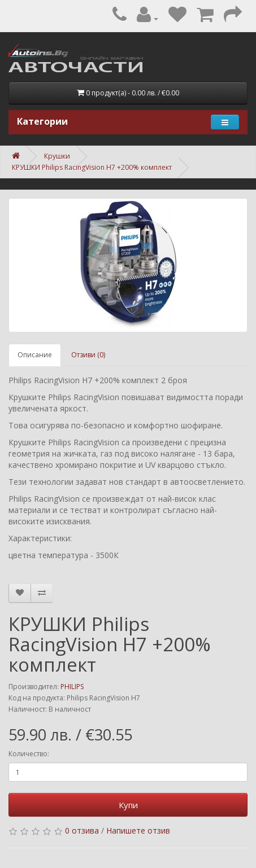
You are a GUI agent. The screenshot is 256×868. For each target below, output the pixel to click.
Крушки (57, 156)
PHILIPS (72, 687)
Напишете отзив (138, 830)
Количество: (29, 754)
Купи (128, 805)
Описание (35, 355)
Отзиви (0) (88, 355)
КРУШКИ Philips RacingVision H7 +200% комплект (92, 167)
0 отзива (82, 830)
